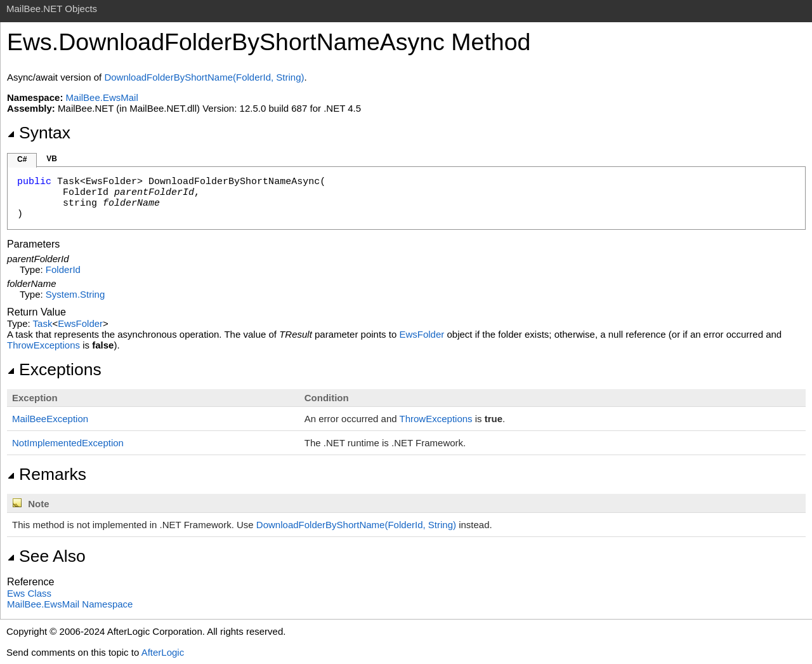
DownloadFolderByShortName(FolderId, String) (204, 77)
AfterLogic (163, 652)
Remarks (47, 474)
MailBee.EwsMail (102, 97)
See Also (46, 556)
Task (43, 323)
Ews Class (29, 593)
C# (22, 159)
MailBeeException (50, 419)
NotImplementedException (68, 443)
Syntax (39, 133)
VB (52, 159)
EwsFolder (80, 323)
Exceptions (54, 369)
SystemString (75, 294)
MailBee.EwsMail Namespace (70, 604)
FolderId (63, 269)
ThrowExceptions (43, 345)
